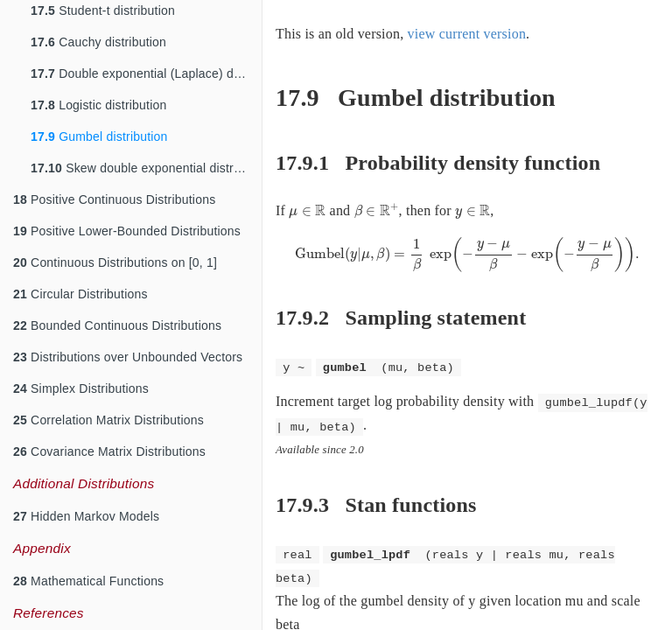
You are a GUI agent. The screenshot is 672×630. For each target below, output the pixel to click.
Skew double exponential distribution (146, 168)
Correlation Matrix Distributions (108, 420)
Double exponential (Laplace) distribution (146, 73)
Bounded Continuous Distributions (117, 325)
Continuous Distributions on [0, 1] (115, 262)
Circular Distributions (80, 294)
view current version (467, 34)
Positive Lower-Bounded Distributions (127, 231)
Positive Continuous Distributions (114, 199)
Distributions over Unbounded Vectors (128, 357)
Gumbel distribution (99, 136)
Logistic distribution (98, 105)
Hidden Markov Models (86, 516)
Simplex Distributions (81, 388)
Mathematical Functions (88, 581)
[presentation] (307, 212)
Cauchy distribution (98, 42)
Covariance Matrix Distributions (109, 451)
